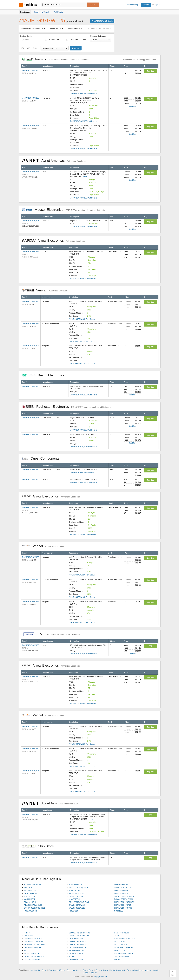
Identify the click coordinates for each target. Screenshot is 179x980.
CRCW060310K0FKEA (33, 939)
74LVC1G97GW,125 (77, 905)
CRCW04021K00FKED (33, 942)
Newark (55, 59)
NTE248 (27, 933)
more (85, 176)
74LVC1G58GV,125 (77, 908)
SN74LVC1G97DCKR (33, 884)
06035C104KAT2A (122, 956)
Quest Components (42, 458)
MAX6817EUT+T (76, 884)
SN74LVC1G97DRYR (123, 908)
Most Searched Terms (57, 970)
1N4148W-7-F (120, 942)
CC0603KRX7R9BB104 (124, 948)
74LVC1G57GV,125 (77, 893)
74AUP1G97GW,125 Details (102, 21)
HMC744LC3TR (30, 911)
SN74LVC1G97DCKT (78, 896)
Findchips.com (28, 5)
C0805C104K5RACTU (78, 942)
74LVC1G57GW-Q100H (124, 899)
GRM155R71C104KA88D (34, 945)
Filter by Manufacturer (30, 48)
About (44, 970)
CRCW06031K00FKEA (123, 953)
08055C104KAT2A (31, 953)
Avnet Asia (50, 803)
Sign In (158, 5)
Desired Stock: (31, 38)
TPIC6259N (29, 887)
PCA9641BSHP (30, 902)
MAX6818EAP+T (76, 890)
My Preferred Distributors (34, 28)
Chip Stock (40, 846)
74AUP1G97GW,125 (31, 70)
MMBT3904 (28, 936)
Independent (76, 28)
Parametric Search (74, 970)
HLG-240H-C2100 (121, 933)
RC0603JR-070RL (76, 959)
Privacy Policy (88, 970)
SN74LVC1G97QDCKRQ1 (80, 887)
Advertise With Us (90, 973)
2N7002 (72, 956)
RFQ (151, 646)
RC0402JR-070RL (76, 939)
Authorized (57, 28)
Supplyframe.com (101, 977)
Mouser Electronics (64, 210)
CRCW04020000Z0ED (78, 948)
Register (146, 5)
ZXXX (116, 936)
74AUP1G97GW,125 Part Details (84, 93)
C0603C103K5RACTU (33, 959)
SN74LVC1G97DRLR (123, 905)
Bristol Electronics (45, 375)
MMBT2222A (119, 950)
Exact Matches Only (76, 40)
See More (132, 106)
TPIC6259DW (29, 896)
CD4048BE (119, 911)
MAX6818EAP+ (30, 899)
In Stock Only (52, 40)
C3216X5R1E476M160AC (80, 936)
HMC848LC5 (74, 911)
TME (51, 634)
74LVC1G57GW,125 (122, 887)
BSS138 (27, 950)
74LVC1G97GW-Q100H (33, 905)
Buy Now (150, 71)
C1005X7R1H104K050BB (79, 933)
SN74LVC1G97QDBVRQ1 (34, 908)
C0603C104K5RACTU (78, 945)
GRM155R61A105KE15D (34, 956)
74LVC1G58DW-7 (31, 893)
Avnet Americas (54, 161)
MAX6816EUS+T (31, 890)
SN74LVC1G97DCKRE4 (124, 902)
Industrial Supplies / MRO (100, 28)
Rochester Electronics (67, 407)
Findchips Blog (132, 5)
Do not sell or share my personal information (143, 970)
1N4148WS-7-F (120, 945)
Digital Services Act (118, 970)
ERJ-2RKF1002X (76, 953)
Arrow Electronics (53, 240)
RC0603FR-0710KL (77, 950)
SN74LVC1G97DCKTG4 (79, 902)
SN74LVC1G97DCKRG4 (124, 896)
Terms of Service (102, 970)
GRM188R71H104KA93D (124, 939)
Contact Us (35, 970)
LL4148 (117, 959)
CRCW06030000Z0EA (33, 948)
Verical (45, 290)
